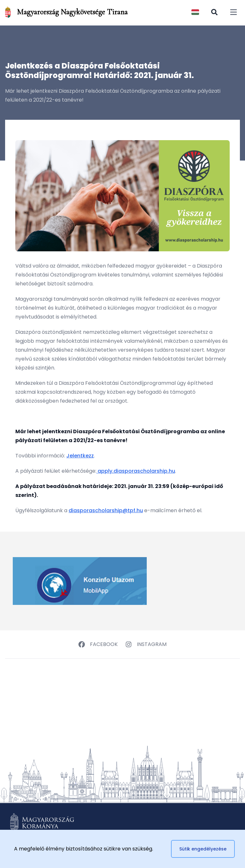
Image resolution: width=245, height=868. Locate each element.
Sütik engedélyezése (203, 849)
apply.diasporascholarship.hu (136, 471)
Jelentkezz (80, 456)
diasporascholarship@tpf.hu (106, 510)
